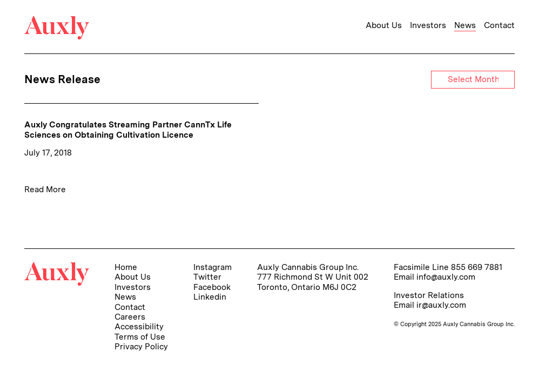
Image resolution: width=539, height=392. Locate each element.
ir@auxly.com (441, 305)
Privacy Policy (141, 346)
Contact (499, 25)
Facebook (212, 287)
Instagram (213, 267)
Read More (45, 189)
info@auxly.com (446, 277)
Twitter (207, 277)
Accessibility (139, 326)
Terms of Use (140, 337)
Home (126, 267)
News (465, 25)
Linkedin (210, 297)
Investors (428, 25)
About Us (384, 25)
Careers (130, 317)
